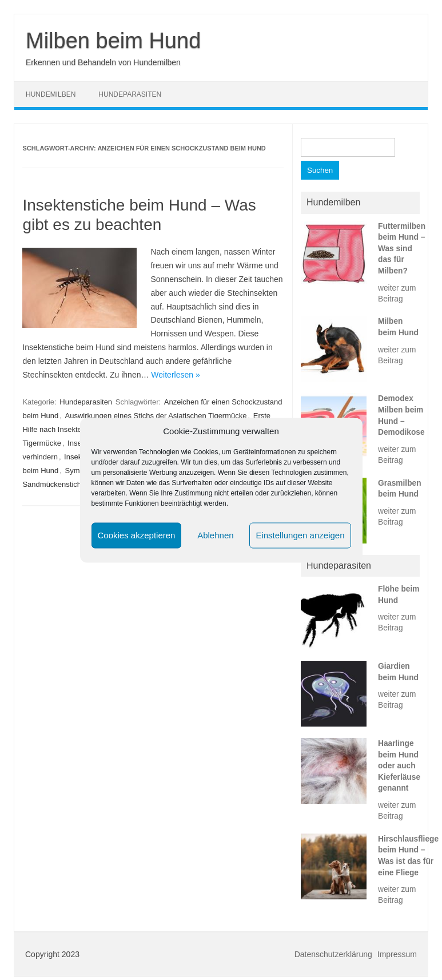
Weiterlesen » (175, 375)
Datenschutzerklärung (333, 954)
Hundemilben (51, 94)
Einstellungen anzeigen (300, 535)
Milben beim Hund (113, 41)
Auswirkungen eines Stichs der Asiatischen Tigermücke (156, 416)
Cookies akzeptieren (137, 535)
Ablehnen (215, 535)
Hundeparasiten (130, 94)
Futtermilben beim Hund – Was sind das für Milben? (402, 249)
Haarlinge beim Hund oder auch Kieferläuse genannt (399, 766)
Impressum (397, 954)
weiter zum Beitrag (397, 293)
